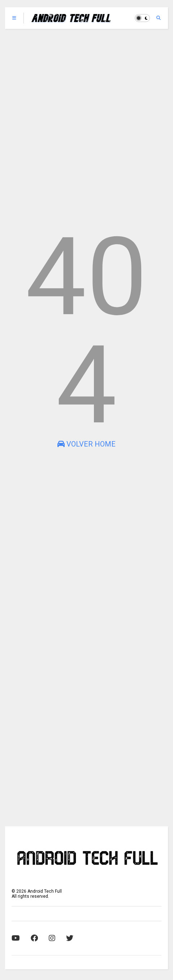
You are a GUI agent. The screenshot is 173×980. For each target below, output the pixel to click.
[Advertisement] (86, 126)
